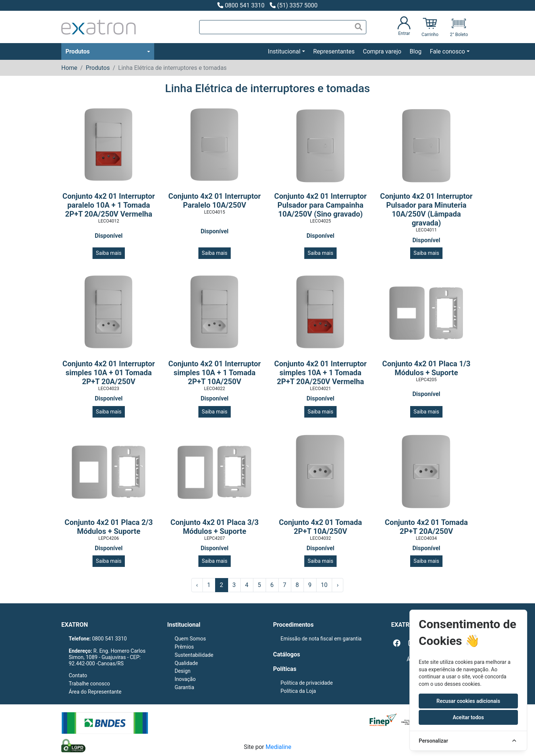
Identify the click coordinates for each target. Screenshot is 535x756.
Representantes (334, 51)
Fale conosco (448, 51)
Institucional (284, 51)
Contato (78, 675)
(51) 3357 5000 (294, 5)
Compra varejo (382, 51)
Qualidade (186, 663)
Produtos (77, 51)
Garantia (184, 687)
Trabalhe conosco (89, 684)
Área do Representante (95, 692)
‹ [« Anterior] (197, 585)
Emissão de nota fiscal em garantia (321, 639)
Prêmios (184, 647)
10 (324, 585)
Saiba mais (109, 253)
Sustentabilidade (194, 655)
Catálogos (287, 654)
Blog (416, 51)
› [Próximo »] (338, 585)
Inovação (185, 679)
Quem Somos (190, 639)
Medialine (278, 747)
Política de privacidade (307, 683)
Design (183, 671)
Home (69, 68)
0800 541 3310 (241, 5)
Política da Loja (298, 691)
